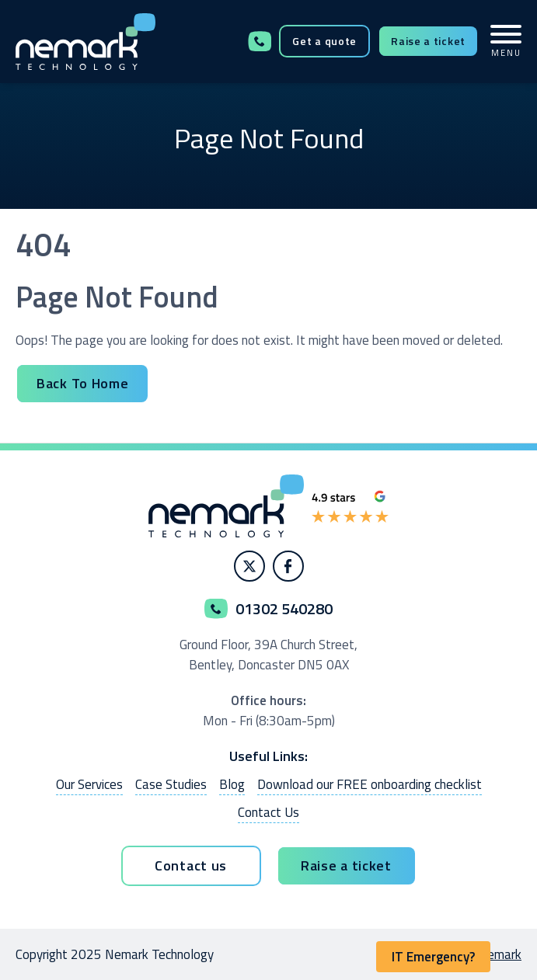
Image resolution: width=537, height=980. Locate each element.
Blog (232, 784)
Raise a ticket (428, 41)
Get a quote (324, 41)
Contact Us (268, 812)
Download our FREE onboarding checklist (370, 784)
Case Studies (171, 784)
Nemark (500, 954)
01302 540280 (260, 41)
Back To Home (82, 383)
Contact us (191, 865)
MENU (506, 41)
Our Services (89, 784)
